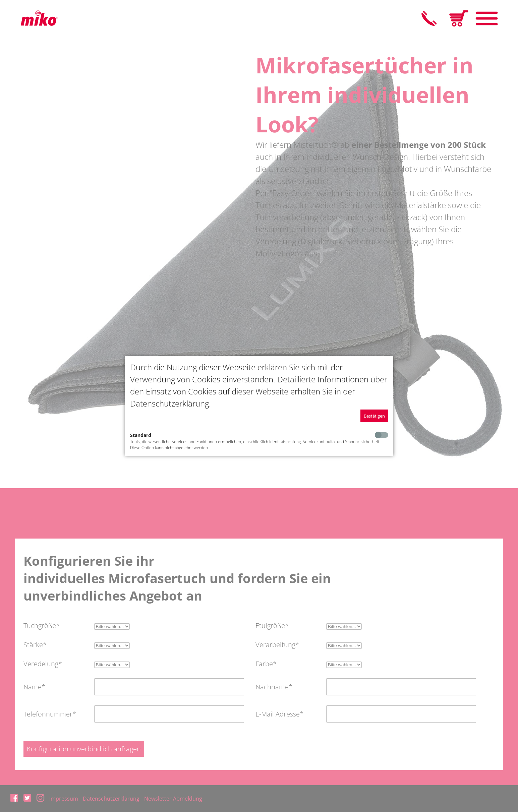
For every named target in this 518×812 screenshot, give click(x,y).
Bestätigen (374, 416)
